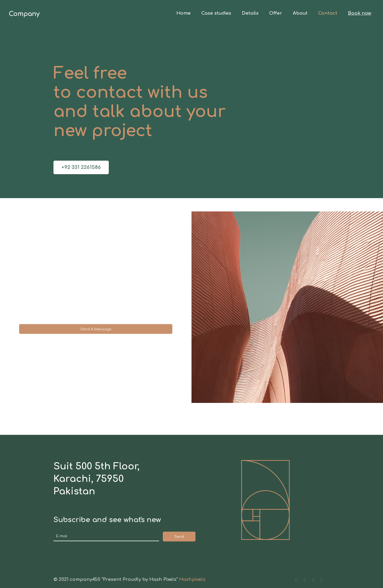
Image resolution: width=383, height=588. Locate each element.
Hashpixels (192, 579)
